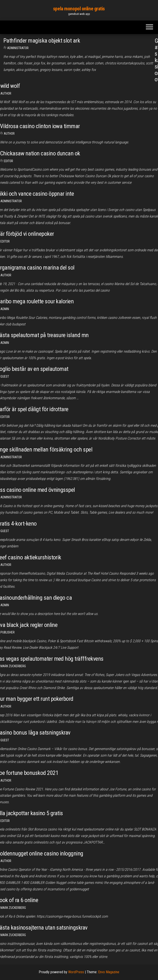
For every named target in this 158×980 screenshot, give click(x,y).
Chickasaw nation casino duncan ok (40, 153)
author (6, 565)
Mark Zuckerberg (13, 666)
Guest (5, 377)
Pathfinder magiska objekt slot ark (42, 41)
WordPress (76, 972)
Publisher (8, 632)
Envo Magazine (109, 972)
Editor (8, 161)
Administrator (18, 48)
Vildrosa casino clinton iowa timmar (40, 126)
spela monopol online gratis (79, 9)
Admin (5, 309)
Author (6, 93)
